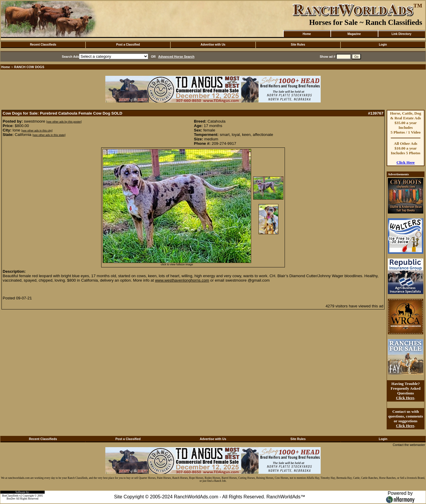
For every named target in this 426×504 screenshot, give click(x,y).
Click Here (406, 162)
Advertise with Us (213, 45)
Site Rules (298, 45)
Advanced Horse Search (176, 57)
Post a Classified (128, 45)
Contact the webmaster (409, 445)
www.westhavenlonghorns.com (182, 280)
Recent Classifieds (43, 45)
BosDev (11, 499)
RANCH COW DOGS (29, 67)
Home (307, 34)
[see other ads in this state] (49, 135)
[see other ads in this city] (37, 131)
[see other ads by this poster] (64, 122)
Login (383, 45)
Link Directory (401, 34)
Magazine (354, 34)
